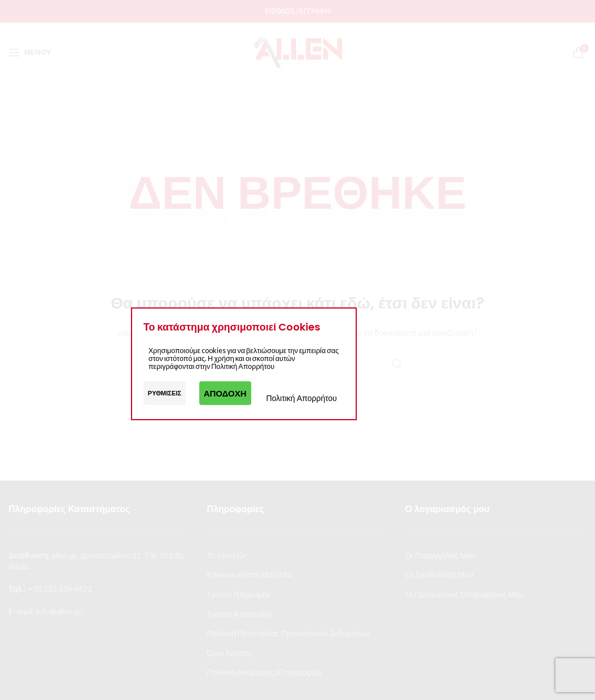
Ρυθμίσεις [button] (165, 393)
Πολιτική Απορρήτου (301, 398)
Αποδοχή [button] (225, 393)
